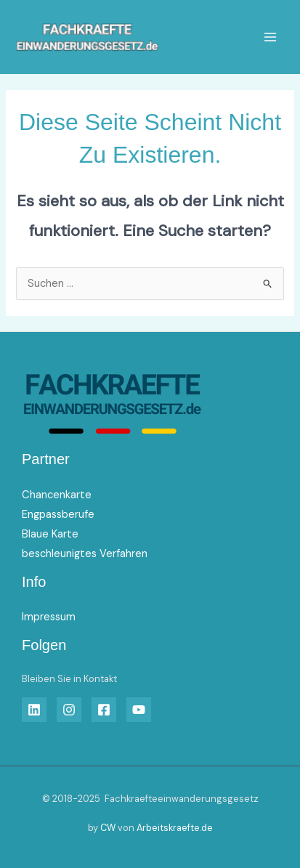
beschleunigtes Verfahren (85, 554)
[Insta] (69, 710)
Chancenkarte (57, 495)
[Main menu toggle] (270, 37)
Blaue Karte (50, 534)
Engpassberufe (58, 515)
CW (108, 828)
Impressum (49, 617)
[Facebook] (104, 710)
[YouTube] (139, 710)
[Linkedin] (34, 710)
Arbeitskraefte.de (175, 828)
